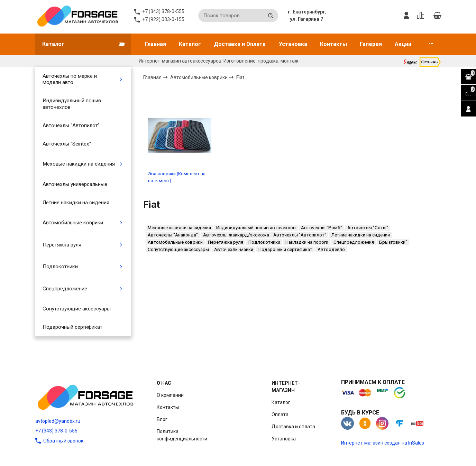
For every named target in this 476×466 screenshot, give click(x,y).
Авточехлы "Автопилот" (71, 125)
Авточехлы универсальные (75, 184)
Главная (155, 44)
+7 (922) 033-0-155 (163, 19)
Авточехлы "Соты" (368, 228)
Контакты (333, 44)
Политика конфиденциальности (182, 435)
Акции (403, 44)
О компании (170, 395)
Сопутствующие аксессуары (77, 309)
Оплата (280, 414)
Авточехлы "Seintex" (67, 144)
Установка (293, 44)
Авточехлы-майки (234, 249)
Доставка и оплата (293, 427)
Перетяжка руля (62, 245)
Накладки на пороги (307, 242)
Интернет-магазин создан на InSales (383, 443)
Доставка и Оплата (240, 44)
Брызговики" (393, 242)
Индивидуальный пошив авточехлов (72, 104)
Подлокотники (60, 267)
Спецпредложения (354, 242)
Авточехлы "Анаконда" (173, 235)
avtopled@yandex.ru (58, 421)
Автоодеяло (331, 249)
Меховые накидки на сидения (79, 164)
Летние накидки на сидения (76, 203)
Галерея (371, 44)
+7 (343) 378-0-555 (56, 431)
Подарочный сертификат (72, 327)
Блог (162, 419)
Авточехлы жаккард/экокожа (236, 235)
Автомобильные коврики (73, 223)
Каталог (190, 44)
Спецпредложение (65, 289)
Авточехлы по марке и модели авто (70, 79)
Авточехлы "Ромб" (322, 228)
